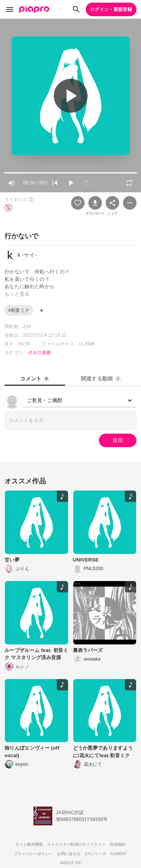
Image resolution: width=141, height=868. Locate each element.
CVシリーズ (96, 854)
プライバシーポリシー (33, 854)
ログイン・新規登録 (111, 9)
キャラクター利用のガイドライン (77, 844)
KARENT (119, 854)
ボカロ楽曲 (39, 353)
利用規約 (117, 844)
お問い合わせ (69, 854)
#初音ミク (19, 310)
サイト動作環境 (29, 844)
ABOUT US (70, 863)
